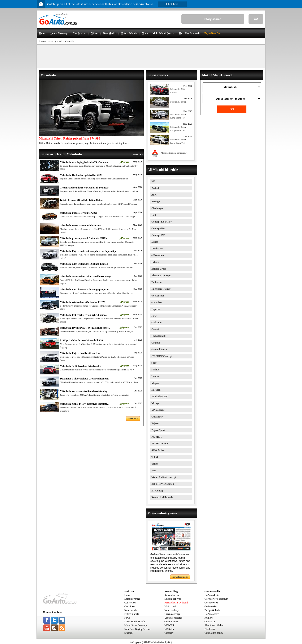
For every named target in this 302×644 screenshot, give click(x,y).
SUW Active (158, 450)
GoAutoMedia (212, 595)
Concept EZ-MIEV (162, 222)
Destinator (157, 249)
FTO (154, 316)
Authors (209, 618)
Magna (155, 383)
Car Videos (130, 606)
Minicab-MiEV (160, 396)
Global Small (158, 336)
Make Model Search (135, 622)
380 (153, 181)
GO (256, 19)
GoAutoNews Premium (216, 599)
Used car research (173, 618)
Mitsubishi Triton (178, 102)
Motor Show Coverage (136, 625)
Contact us (210, 622)
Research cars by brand (176, 603)
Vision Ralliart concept (164, 477)
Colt (154, 215)
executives (157, 302)
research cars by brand (52, 41)
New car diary (172, 610)
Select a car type (173, 599)
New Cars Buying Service (137, 629)
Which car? (170, 606)
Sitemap (128, 633)
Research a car (172, 595)
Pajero (155, 423)
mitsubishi (69, 41)
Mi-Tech (156, 390)
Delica (155, 242)
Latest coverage (132, 599)
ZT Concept (158, 491)
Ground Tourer (160, 349)
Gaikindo (156, 323)
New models (131, 610)
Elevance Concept (161, 275)
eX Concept (158, 296)
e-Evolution (158, 255)
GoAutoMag (211, 606)
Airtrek (155, 188)
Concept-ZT (158, 235)
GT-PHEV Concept (162, 356)
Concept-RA (158, 228)
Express (156, 309)
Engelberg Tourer (161, 289)
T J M (155, 457)
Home (127, 595)
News (127, 618)
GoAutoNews (211, 603)
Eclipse (155, 262)
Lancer (155, 376)
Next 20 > (138, 154)
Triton (155, 464)
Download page (180, 577)
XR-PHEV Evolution (163, 484)
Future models (132, 614)
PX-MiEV (157, 437)
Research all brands (162, 497)
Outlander (157, 417)
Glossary (169, 633)
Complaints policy (214, 633)
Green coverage (172, 614)
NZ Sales (169, 629)
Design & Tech (212, 610)
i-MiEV (156, 370)
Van (154, 470)
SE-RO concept (160, 444)
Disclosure (210, 629)
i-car (154, 363)
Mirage (155, 403)
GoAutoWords (212, 614)
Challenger (157, 208)
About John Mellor (214, 625)
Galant (155, 329)
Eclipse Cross (159, 269)
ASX (154, 195)
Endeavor (157, 282)
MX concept (158, 410)
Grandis (156, 343)
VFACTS (169, 625)
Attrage (156, 201)
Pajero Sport (158, 430)
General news (171, 622)
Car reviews (130, 603)
